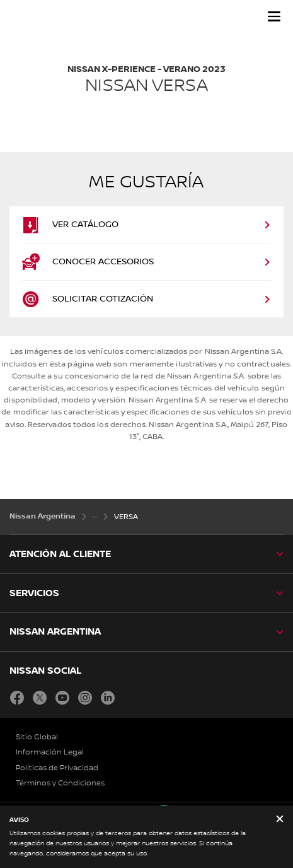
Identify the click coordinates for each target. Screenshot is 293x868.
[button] (274, 16)
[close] (280, 820)
